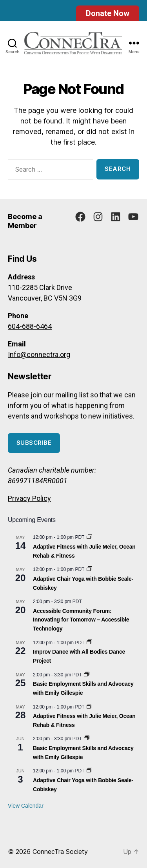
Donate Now (108, 13)
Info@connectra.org (39, 354)
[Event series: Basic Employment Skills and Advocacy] (87, 675)
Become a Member (25, 221)
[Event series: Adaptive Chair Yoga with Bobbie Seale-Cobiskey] (89, 569)
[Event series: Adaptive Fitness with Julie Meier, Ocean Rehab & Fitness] (89, 537)
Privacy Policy (29, 498)
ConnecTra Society (60, 852)
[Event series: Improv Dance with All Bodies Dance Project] (89, 643)
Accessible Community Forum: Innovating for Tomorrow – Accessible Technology (81, 620)
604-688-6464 (30, 326)
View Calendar (26, 806)
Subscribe (34, 443)
